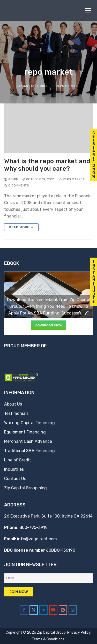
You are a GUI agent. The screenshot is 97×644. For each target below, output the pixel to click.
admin (11, 179)
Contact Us (15, 479)
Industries (14, 469)
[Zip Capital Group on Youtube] (53, 610)
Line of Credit (18, 460)
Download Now (49, 325)
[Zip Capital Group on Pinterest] (63, 610)
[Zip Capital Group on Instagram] (73, 610)
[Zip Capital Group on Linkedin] (43, 610)
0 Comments (16, 185)
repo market (72, 179)
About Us (13, 404)
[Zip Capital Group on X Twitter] (34, 610)
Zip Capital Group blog (25, 488)
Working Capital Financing (29, 423)
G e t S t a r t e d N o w (94, 155)
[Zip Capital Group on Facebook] (24, 610)
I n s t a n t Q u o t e (94, 282)
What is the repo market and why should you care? (47, 165)
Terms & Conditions (48, 639)
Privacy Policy (79, 632)
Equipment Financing (25, 432)
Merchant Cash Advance (28, 441)
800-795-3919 (33, 527)
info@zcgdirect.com (37, 539)
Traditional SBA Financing (29, 451)
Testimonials (16, 413)
